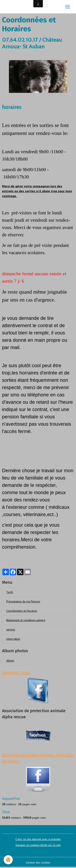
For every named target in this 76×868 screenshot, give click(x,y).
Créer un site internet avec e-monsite (38, 839)
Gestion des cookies (38, 863)
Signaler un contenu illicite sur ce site (38, 845)
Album (10, 661)
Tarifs (10, 592)
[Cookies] (8, 860)
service (11, 629)
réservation (13, 639)
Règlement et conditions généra (26, 620)
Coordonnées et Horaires (22, 611)
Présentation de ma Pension (23, 601)
